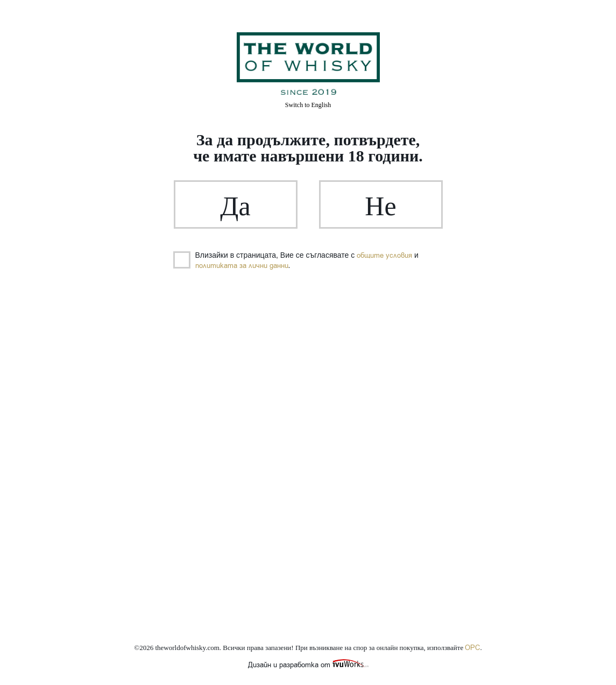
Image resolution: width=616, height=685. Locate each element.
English (308, 105)
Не (380, 206)
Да (235, 206)
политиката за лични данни (242, 266)
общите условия (384, 255)
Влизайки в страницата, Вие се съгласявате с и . (296, 260)
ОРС (472, 648)
